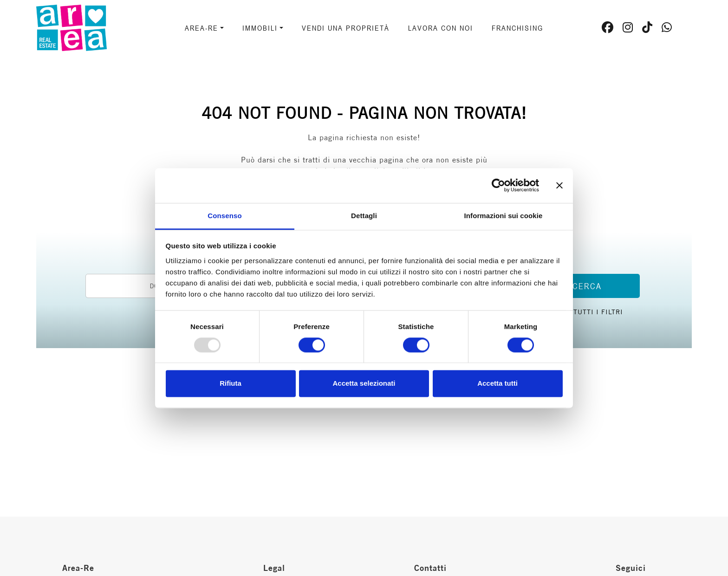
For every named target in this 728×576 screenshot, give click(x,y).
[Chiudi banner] (559, 185)
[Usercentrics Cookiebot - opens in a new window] (498, 185)
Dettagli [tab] (364, 216)
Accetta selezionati (364, 384)
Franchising (517, 28)
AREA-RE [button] (201, 28)
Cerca (587, 286)
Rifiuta (231, 384)
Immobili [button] (260, 28)
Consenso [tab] (224, 216)
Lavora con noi (441, 28)
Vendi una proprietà (346, 28)
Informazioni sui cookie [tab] (504, 216)
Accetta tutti (497, 384)
